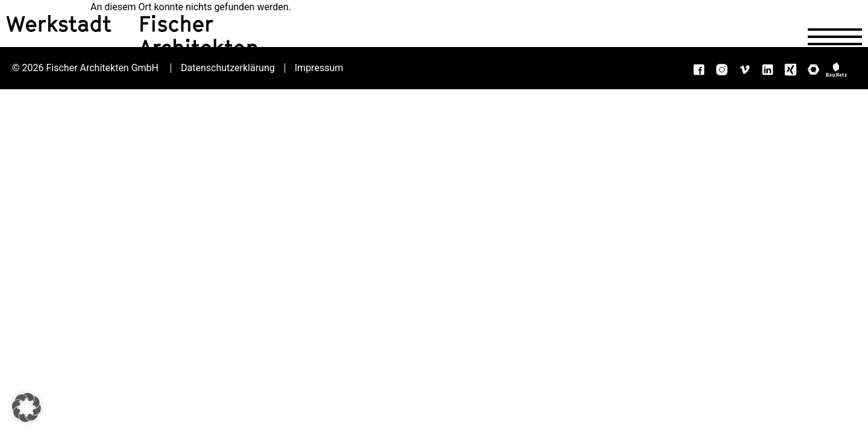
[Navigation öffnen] (835, 37)
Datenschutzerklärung (228, 68)
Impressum (319, 68)
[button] (27, 407)
